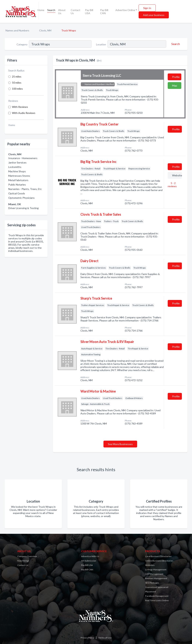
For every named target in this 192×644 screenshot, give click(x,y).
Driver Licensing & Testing (23, 208)
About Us (62, 12)
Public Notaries (17, 185)
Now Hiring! (23, 561)
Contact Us (75, 12)
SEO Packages (152, 583)
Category (22, 44)
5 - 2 (172, 185)
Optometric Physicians (21, 198)
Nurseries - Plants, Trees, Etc (25, 189)
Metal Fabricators (18, 180)
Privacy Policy (87, 638)
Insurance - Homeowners (23, 158)
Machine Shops (17, 171)
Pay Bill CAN (104, 12)
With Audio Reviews (24, 113)
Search (51, 10)
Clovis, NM (45, 30)
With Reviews (20, 107)
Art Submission (89, 561)
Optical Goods (17, 193)
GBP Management (154, 574)
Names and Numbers (17, 30)
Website (177, 175)
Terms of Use (105, 638)
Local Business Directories (158, 556)
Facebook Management (157, 596)
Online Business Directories (159, 561)
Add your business (154, 15)
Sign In (147, 8)
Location (101, 44)
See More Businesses (120, 444)
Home (41, 10)
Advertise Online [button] (125, 10)
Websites (150, 565)
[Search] (175, 44)
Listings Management (156, 570)
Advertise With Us (90, 556)
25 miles (17, 77)
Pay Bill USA (89, 12)
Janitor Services (17, 162)
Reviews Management (156, 578)
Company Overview (27, 556)
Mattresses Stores (19, 176)
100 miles (17, 89)
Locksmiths (15, 167)
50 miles (17, 83)
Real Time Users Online (157, 600)
